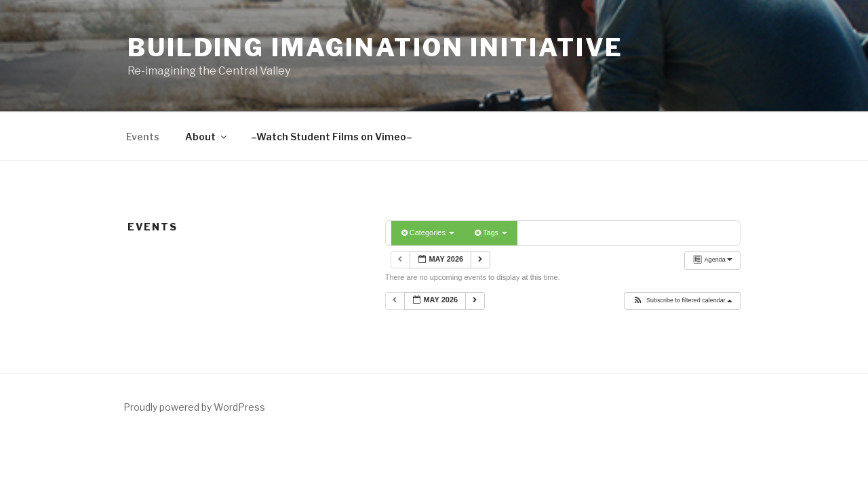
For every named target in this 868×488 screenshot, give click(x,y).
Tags (491, 232)
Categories (428, 232)
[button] (682, 301)
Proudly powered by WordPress (194, 407)
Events (143, 137)
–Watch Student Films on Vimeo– (332, 137)
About (207, 137)
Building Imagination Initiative (375, 47)
